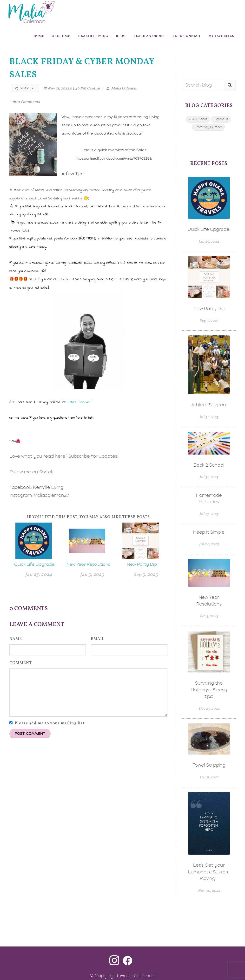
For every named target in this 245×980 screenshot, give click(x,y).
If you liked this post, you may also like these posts (88, 517)
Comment (21, 663)
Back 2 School (209, 465)
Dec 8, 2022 (209, 777)
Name (16, 639)
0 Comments (26, 102)
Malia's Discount (79, 402)
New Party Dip (142, 564)
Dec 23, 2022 (209, 709)
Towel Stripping (209, 765)
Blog (121, 36)
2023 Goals (198, 119)
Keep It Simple (209, 532)
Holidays (221, 119)
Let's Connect (187, 36)
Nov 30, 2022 (209, 891)
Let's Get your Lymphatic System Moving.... (209, 872)
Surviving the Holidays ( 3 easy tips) (209, 690)
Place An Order (149, 36)
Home (39, 36)
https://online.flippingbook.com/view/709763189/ (114, 158)
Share (24, 88)
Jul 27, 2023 (209, 514)
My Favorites (221, 36)
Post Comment (30, 734)
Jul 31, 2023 (209, 417)
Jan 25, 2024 (39, 575)
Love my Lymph (208, 127)
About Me (61, 36)
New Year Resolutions (88, 564)
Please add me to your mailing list (50, 723)
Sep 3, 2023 (146, 575)
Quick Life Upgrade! (35, 564)
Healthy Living (93, 36)
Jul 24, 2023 (209, 544)
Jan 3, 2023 (92, 575)
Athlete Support (209, 405)
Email (98, 639)
